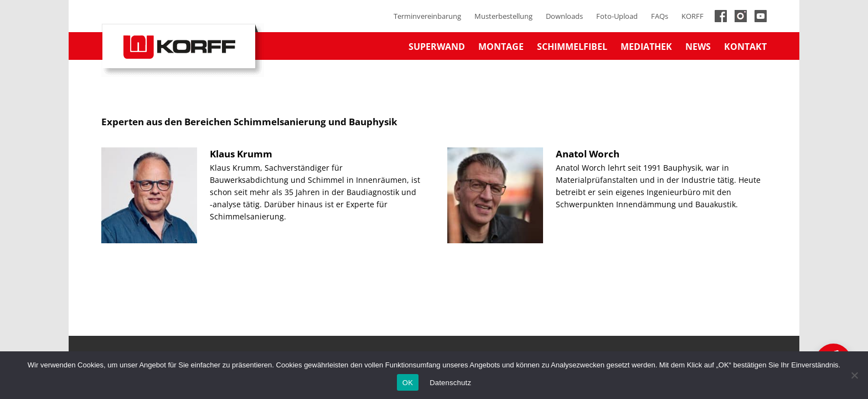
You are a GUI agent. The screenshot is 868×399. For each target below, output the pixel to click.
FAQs (660, 16)
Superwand (437, 47)
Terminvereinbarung (427, 16)
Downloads (564, 16)
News (698, 47)
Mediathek (646, 47)
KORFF (693, 16)
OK (408, 383)
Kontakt (745, 47)
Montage (501, 47)
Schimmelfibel (572, 47)
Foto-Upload (617, 16)
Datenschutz (450, 383)
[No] (854, 375)
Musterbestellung (503, 16)
